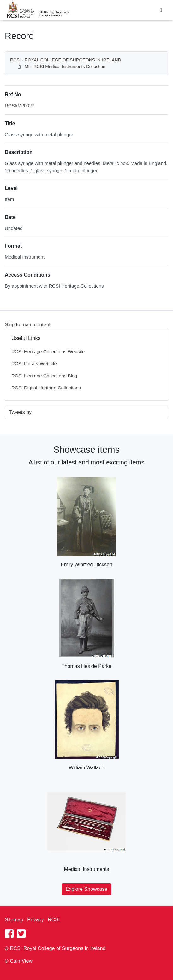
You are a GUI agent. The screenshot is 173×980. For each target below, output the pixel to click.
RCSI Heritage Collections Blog (44, 376)
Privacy (35, 920)
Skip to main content (28, 325)
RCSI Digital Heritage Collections (46, 388)
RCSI (54, 920)
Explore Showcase (87, 889)
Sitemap (14, 920)
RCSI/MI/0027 (20, 105)
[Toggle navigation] (161, 10)
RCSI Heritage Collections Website (48, 351)
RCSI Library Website (34, 363)
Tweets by (20, 412)
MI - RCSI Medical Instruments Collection (65, 67)
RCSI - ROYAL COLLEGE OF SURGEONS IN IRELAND (66, 60)
